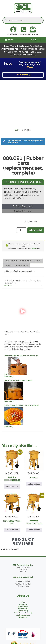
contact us (8, 286)
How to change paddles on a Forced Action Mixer (22, 405)
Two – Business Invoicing (23, 613)
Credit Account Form (23, 615)
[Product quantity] (21, 230)
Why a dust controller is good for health (18, 380)
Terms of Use (23, 617)
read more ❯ (9, 377)
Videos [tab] (38, 261)
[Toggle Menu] (39, 40)
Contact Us (23, 604)
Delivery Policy (23, 609)
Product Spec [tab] (21, 265)
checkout (34, 249)
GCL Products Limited (23, 565)
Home (7, 46)
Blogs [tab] (8, 265)
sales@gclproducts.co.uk (23, 577)
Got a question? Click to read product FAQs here (25, 142)
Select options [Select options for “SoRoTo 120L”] (12, 486)
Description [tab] (11, 261)
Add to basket (36, 230)
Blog (23, 602)
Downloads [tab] (26, 261)
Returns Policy (23, 611)
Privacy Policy (23, 606)
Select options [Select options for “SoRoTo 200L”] (12, 530)
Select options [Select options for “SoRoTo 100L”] (34, 530)
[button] (23, 142)
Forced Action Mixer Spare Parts (23, 49)
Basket (9, 40)
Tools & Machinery (20, 46)
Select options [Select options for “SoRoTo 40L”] (34, 484)
